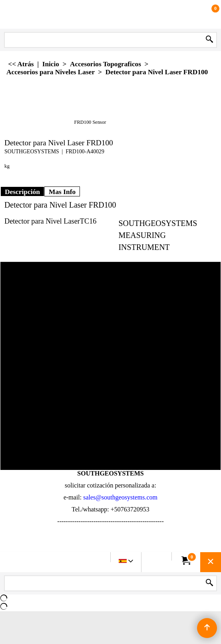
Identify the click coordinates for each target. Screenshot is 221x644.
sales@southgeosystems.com (120, 497)
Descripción (22, 192)
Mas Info (62, 192)
